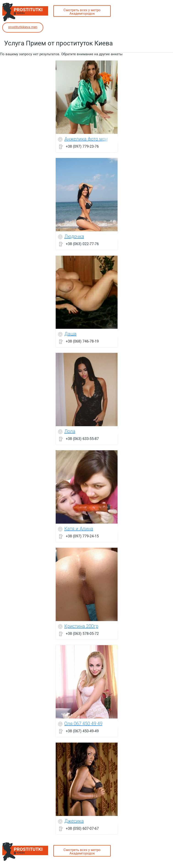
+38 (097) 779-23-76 (82, 146)
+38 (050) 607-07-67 (82, 828)
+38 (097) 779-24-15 (82, 536)
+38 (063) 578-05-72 (82, 633)
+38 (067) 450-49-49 (82, 731)
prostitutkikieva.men (23, 27)
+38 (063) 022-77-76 (82, 244)
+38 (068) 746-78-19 (82, 341)
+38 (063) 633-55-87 (82, 438)
